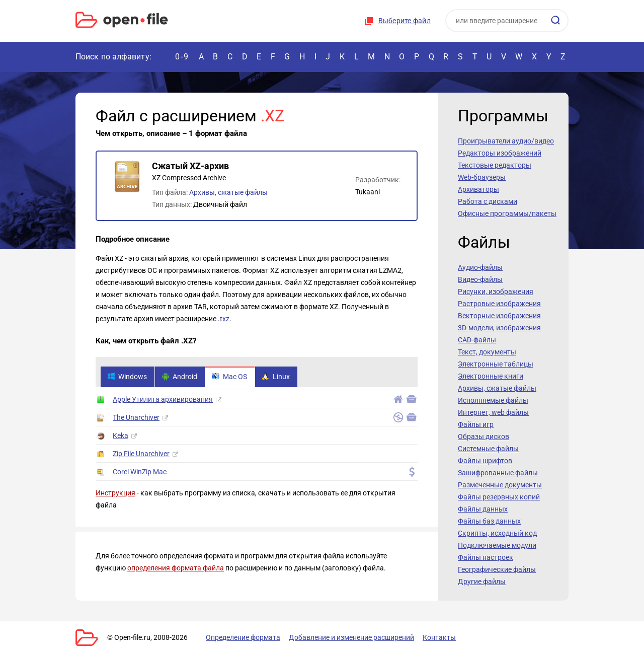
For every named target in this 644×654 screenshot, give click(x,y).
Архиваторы (478, 189)
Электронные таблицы (496, 364)
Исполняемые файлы (493, 400)
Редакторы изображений (500, 153)
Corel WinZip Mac (140, 472)
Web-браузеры (482, 177)
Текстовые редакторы (495, 165)
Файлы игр (476, 424)
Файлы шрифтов (485, 461)
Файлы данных (483, 509)
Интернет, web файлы (493, 412)
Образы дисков (484, 437)
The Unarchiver (136, 418)
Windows (127, 377)
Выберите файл (405, 21)
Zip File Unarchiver (141, 454)
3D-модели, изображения (499, 328)
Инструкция (115, 493)
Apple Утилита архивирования (163, 400)
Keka (120, 436)
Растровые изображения (499, 304)
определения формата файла (176, 568)
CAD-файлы (477, 340)
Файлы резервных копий (499, 497)
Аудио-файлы (480, 267)
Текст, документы (487, 352)
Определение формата (243, 637)
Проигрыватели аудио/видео (506, 141)
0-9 (182, 57)
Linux (276, 377)
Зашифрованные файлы (498, 473)
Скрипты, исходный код (497, 533)
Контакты (439, 637)
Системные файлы (488, 449)
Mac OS (229, 377)
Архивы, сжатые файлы (228, 192)
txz (225, 319)
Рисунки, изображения (496, 292)
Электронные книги (491, 376)
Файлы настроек (486, 557)
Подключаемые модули (497, 545)
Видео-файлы (480, 279)
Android (179, 377)
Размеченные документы (500, 485)
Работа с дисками (488, 201)
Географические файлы (497, 569)
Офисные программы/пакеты (507, 213)
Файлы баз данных (489, 521)
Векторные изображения (499, 316)
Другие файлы (482, 582)
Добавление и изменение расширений (351, 637)
